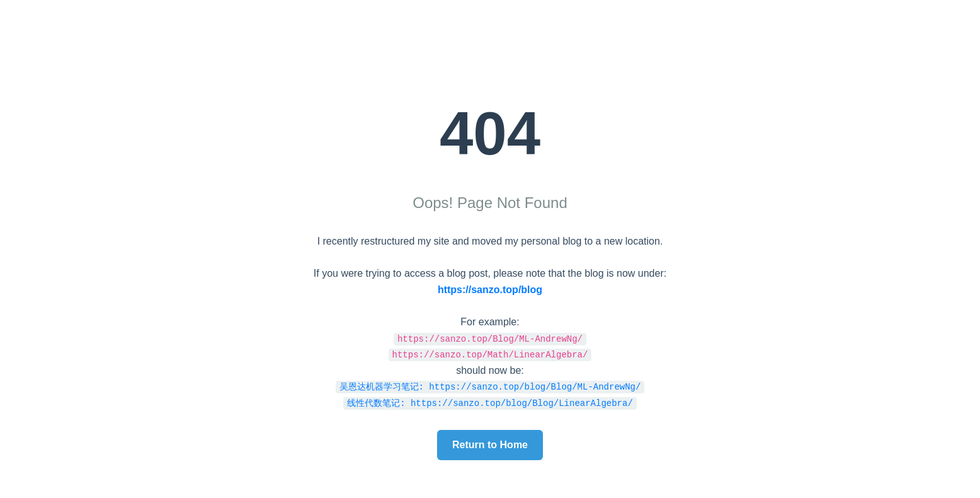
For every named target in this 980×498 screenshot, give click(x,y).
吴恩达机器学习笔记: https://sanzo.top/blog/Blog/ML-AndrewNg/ (490, 386)
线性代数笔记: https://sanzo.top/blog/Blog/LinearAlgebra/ (490, 402)
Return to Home (490, 445)
